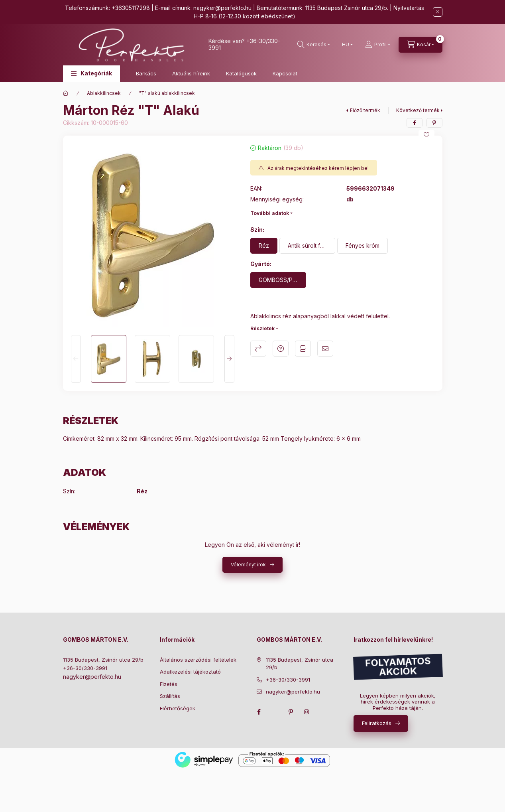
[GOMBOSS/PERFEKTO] (278, 280)
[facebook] (415, 123)
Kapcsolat (285, 73)
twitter (275, 712)
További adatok (270, 213)
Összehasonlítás (258, 349)
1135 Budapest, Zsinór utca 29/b (103, 660)
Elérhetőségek (178, 708)
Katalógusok (241, 73)
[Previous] (76, 359)
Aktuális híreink (191, 73)
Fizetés (169, 684)
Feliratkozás (377, 723)
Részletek (262, 328)
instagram (307, 712)
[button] (91, 74)
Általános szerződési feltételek (198, 660)
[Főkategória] (66, 93)
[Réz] (264, 246)
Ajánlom (325, 349)
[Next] (229, 359)
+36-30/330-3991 (85, 668)
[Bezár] (438, 12)
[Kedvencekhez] (426, 135)
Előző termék (365, 110)
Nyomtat (303, 349)
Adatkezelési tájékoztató (190, 672)
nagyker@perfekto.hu (222, 8)
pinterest (291, 712)
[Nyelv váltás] (346, 45)
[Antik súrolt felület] (307, 246)
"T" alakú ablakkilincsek (167, 93)
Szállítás (170, 696)
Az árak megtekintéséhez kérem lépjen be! (318, 168)
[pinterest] (434, 123)
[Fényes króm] (363, 246)
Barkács (146, 73)
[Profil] (378, 45)
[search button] (314, 45)
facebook (259, 712)
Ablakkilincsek (104, 93)
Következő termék (418, 110)
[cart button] (421, 45)
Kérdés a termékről (281, 349)
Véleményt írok (248, 565)
